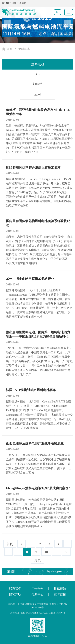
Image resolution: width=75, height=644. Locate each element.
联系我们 (15, 589)
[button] (67, 24)
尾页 (38, 560)
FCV (37, 74)
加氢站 (38, 84)
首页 (10, 49)
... (57, 552)
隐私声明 (15, 594)
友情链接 (60, 594)
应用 (38, 94)
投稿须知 (60, 589)
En (57, 12)
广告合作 (37, 589)
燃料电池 (24, 49)
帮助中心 (37, 594)
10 (46, 552)
